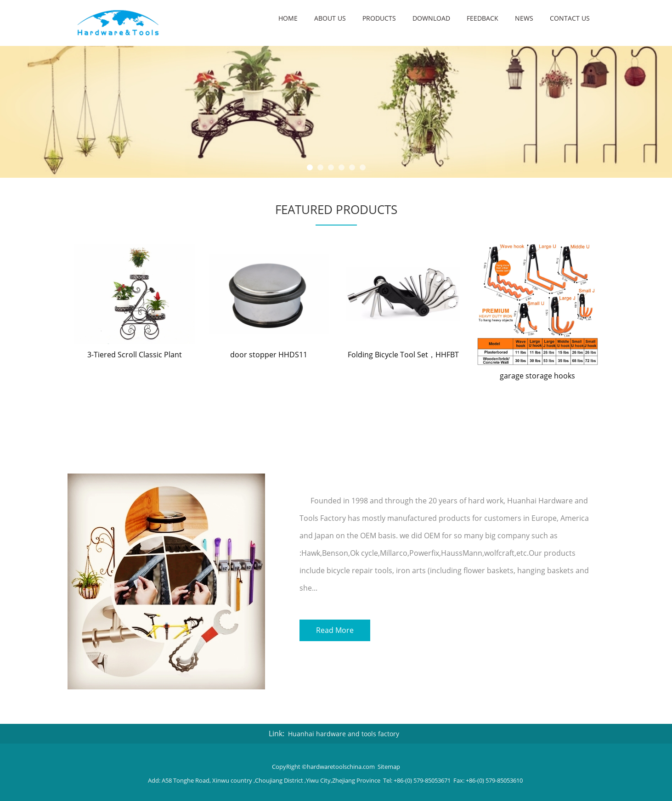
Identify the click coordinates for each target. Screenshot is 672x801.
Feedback (483, 18)
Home (288, 18)
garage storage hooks (537, 376)
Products (379, 18)
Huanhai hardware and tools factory (344, 734)
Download (431, 18)
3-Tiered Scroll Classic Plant (135, 355)
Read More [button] (335, 629)
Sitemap (389, 767)
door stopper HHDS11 (269, 355)
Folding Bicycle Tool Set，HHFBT (403, 355)
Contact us (570, 18)
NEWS (524, 18)
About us (330, 18)
